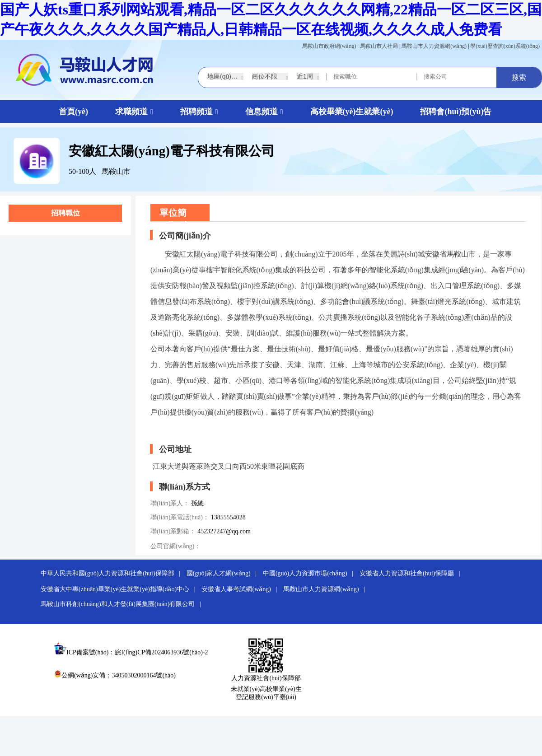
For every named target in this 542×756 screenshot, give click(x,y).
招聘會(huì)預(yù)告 (456, 112)
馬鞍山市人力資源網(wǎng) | (326, 589)
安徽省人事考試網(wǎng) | (241, 589)
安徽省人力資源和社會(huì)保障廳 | (412, 573)
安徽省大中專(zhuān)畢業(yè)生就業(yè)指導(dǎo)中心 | (120, 589)
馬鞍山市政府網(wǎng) (329, 46)
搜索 (519, 77)
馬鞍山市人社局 (379, 46)
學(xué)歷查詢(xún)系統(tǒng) (505, 46)
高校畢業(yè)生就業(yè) (352, 112)
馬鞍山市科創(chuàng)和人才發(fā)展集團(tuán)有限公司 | (123, 604)
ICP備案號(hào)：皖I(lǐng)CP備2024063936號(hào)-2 (137, 652)
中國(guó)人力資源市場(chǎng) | (311, 573)
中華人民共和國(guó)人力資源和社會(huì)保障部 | (113, 573)
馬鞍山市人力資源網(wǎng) (434, 46)
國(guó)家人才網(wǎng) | (224, 573)
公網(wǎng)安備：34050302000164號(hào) (115, 675)
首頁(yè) (73, 112)
